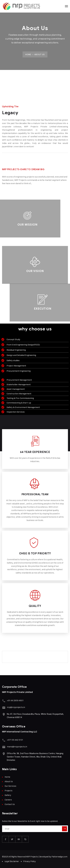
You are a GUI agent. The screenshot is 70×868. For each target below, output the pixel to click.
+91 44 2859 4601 (15, 700)
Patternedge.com (59, 857)
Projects (9, 791)
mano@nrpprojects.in (17, 747)
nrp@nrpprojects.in (16, 707)
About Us (9, 781)
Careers (8, 800)
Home (28, 54)
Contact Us (10, 804)
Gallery (8, 795)
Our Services (10, 786)
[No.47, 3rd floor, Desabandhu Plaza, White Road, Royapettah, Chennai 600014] (4, 714)
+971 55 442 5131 (15, 740)
